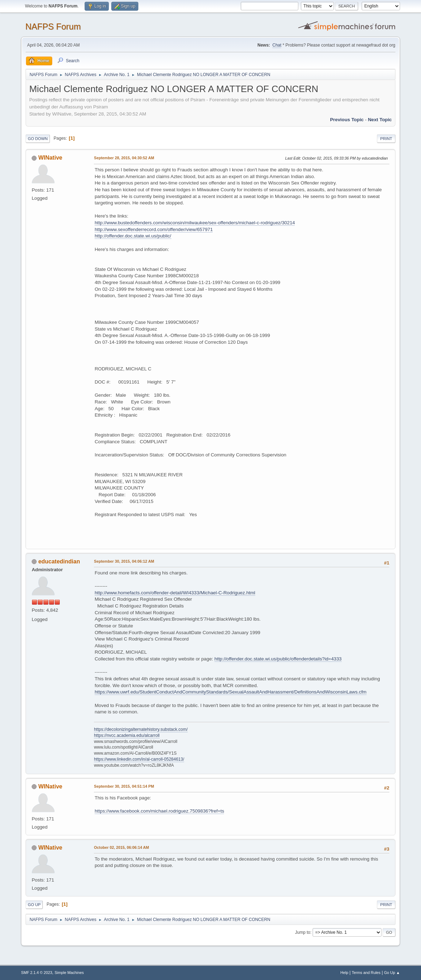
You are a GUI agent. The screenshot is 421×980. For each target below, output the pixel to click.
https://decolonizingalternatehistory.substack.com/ (141, 729)
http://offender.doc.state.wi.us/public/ (133, 236)
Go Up (34, 905)
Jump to (303, 932)
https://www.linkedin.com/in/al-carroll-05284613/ (139, 759)
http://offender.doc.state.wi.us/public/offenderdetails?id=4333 (278, 659)
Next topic (380, 120)
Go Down (38, 139)
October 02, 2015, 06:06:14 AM (121, 847)
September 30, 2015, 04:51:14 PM (124, 786)
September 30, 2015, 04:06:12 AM (124, 561)
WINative (50, 158)
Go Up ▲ (392, 973)
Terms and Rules (366, 973)
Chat (277, 45)
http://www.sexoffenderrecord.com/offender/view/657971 (154, 229)
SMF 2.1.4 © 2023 (37, 973)
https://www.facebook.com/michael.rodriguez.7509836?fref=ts (159, 811)
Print (386, 139)
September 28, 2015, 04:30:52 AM (124, 158)
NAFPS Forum (53, 26)
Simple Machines (69, 973)
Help (344, 973)
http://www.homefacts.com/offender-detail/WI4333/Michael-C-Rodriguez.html (175, 593)
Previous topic (347, 120)
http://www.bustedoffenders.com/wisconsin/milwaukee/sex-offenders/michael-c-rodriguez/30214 (195, 223)
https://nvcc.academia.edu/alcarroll (127, 735)
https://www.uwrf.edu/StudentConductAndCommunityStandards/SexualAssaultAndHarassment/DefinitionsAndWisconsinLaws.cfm (231, 692)
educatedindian (59, 561)
